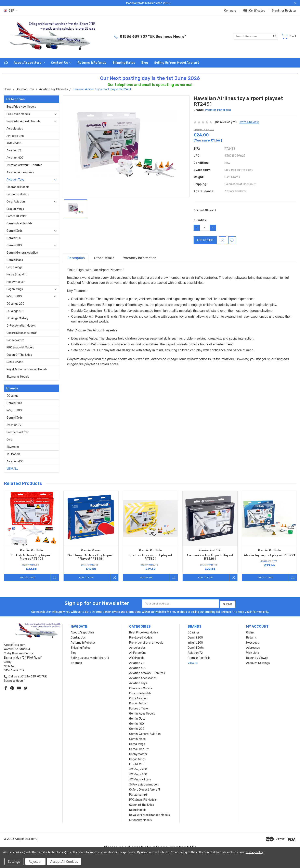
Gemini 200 (14, 245)
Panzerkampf (16, 340)
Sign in (276, 11)
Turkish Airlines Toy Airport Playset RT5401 (31, 557)
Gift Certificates (254, 11)
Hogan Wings (15, 289)
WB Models (13, 454)
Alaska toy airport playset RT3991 (269, 555)
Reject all (35, 862)
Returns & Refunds (92, 63)
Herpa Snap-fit (17, 275)
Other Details (104, 258)
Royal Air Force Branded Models (27, 369)
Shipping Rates (124, 63)
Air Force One (15, 136)
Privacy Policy (254, 852)
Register (291, 11)
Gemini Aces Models (19, 223)
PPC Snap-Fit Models (20, 348)
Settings (14, 862)
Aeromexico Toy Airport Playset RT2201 (210, 557)
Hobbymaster (16, 282)
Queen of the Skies (19, 355)
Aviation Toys (15, 180)
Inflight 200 (14, 296)
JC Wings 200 (15, 304)
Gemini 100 (14, 238)
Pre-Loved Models (18, 114)
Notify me (146, 577)
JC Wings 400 (15, 311)
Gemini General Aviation (22, 253)
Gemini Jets (15, 231)
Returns (251, 637)
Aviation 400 (15, 158)
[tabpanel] (31, 536)
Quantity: (200, 220)
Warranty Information (140, 258)
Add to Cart (27, 577)
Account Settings (258, 662)
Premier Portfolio (18, 432)
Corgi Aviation (16, 202)
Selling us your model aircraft (177, 63)
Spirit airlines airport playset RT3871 (150, 557)
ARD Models (14, 143)
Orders (250, 632)
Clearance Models (18, 187)
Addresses (253, 647)
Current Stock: (205, 210)
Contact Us (61, 63)
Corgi (10, 440)
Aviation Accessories (20, 172)
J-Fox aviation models (21, 326)
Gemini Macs (15, 260)
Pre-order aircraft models (23, 121)
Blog (145, 63)
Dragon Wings (15, 209)
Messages (253, 642)
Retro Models (15, 362)
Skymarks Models (18, 377)
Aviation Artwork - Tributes (24, 165)
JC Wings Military (17, 318)
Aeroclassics (15, 129)
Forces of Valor (16, 216)
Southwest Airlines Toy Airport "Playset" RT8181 (91, 557)
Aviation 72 (14, 151)
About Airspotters (29, 63)
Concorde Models (18, 194)
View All (12, 469)
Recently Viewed (257, 657)
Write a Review (249, 122)
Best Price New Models (21, 107)
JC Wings (12, 396)
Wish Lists (253, 652)
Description (76, 258)
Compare (230, 11)
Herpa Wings (14, 267)
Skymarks (13, 447)
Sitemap (76, 662)
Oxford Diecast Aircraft (22, 333)
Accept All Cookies (64, 862)
